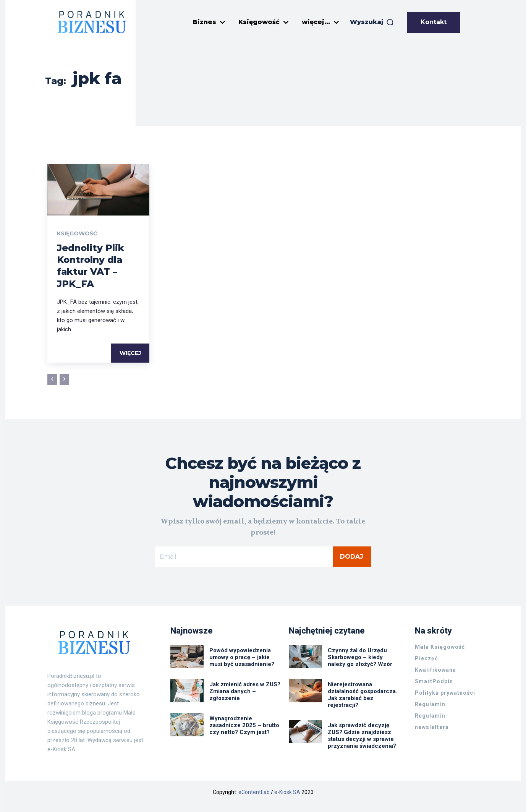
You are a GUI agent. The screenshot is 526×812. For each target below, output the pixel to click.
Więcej (130, 353)
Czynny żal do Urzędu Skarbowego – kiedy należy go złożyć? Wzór (360, 657)
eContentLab (254, 792)
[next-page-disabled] (64, 379)
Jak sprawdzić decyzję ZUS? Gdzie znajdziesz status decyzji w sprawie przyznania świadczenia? (363, 736)
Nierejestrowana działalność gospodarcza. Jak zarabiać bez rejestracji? (363, 695)
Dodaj (352, 557)
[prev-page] (52, 379)
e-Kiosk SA (287, 792)
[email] (244, 557)
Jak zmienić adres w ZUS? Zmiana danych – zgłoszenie (245, 691)
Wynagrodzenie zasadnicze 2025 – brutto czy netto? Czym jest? (244, 725)
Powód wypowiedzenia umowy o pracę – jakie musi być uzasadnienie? (242, 657)
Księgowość (77, 233)
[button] (372, 22)
